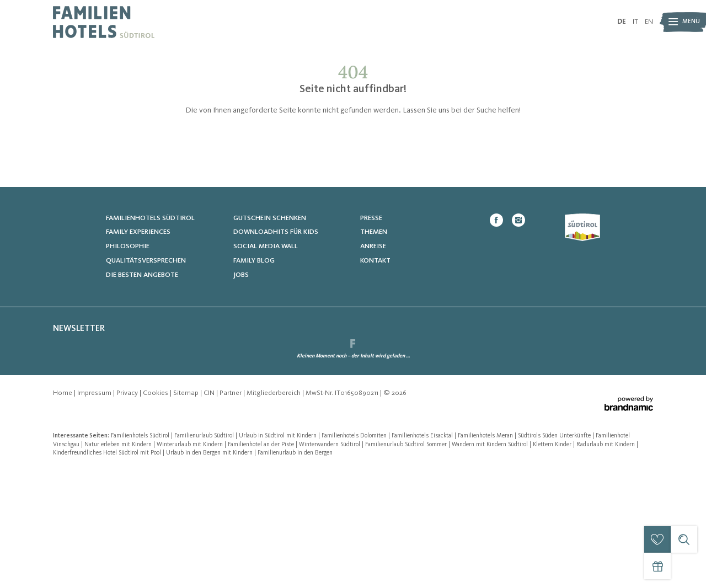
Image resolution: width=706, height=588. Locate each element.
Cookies (156, 510)
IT (635, 22)
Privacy (128, 510)
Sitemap (187, 510)
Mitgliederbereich (274, 510)
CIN (210, 510)
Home (63, 510)
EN (649, 22)
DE (622, 22)
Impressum (95, 510)
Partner (231, 510)
